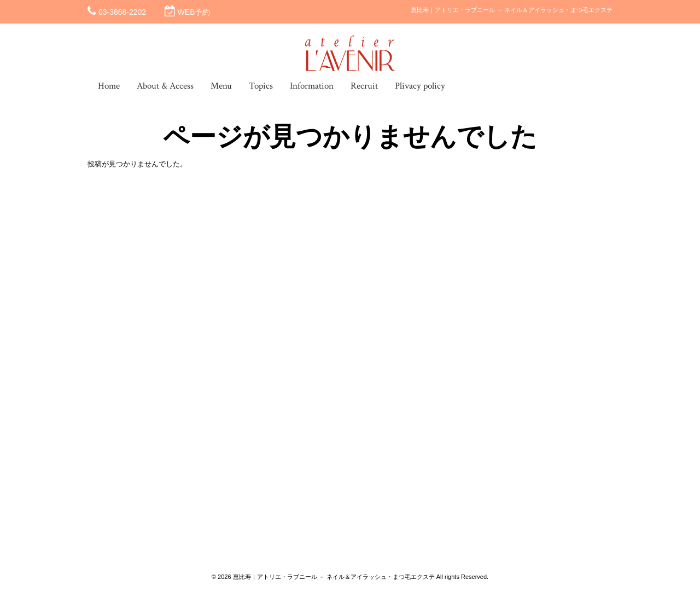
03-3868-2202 (122, 12)
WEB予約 (194, 12)
